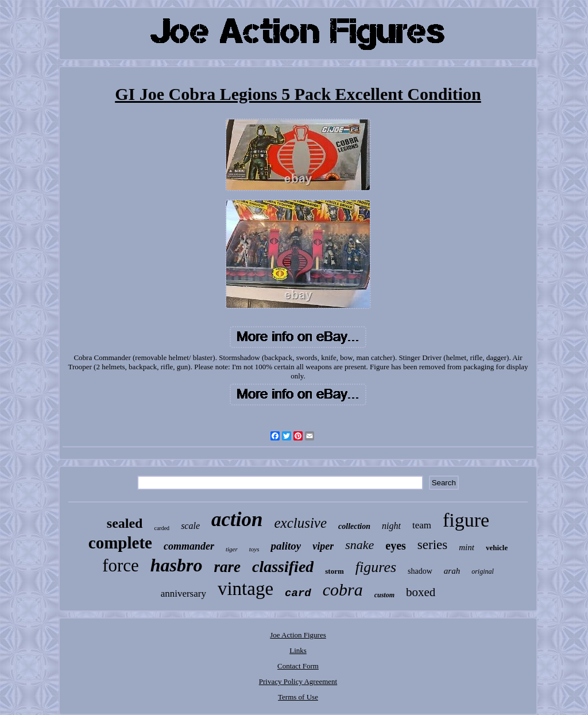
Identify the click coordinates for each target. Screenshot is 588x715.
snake (359, 545)
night (391, 526)
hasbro (177, 565)
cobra (343, 590)
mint (467, 547)
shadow (420, 571)
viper (323, 546)
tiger (232, 549)
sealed (125, 523)
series (432, 545)
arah (452, 571)
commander (189, 546)
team (422, 525)
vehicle (497, 548)
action (237, 519)
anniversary (183, 594)
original (483, 571)
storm (334, 571)
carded (162, 528)
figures (376, 567)
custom (384, 595)
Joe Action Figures (298, 635)
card (298, 593)
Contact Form (298, 666)
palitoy (286, 546)
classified (283, 567)
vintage (245, 589)
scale (190, 526)
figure (466, 520)
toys (254, 549)
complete (120, 543)
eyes (396, 546)
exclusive (300, 523)
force (121, 565)
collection (354, 526)
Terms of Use (298, 697)
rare (228, 567)
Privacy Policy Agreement (298, 681)
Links (298, 650)
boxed (421, 592)
